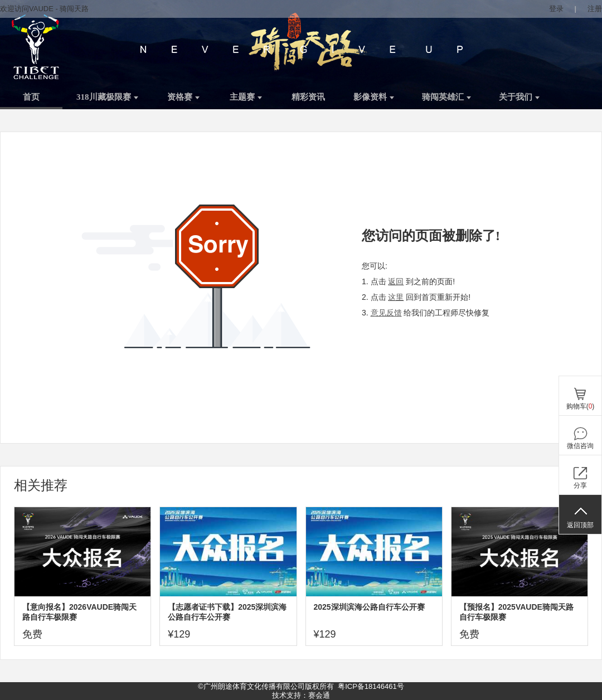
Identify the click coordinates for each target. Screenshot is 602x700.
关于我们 (519, 97)
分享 (580, 485)
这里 (396, 297)
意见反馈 (386, 313)
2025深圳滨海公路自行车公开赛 (369, 607)
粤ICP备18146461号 (371, 686)
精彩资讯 (308, 97)
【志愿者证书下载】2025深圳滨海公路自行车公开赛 (227, 612)
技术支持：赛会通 (301, 695)
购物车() (581, 406)
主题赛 (246, 97)
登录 (556, 9)
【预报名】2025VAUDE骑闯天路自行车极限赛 (516, 612)
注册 (595, 9)
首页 (31, 97)
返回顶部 (580, 525)
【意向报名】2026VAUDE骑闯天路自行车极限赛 (79, 612)
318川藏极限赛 (107, 97)
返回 (396, 281)
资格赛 (183, 97)
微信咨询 (580, 446)
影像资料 (374, 97)
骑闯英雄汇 (446, 97)
